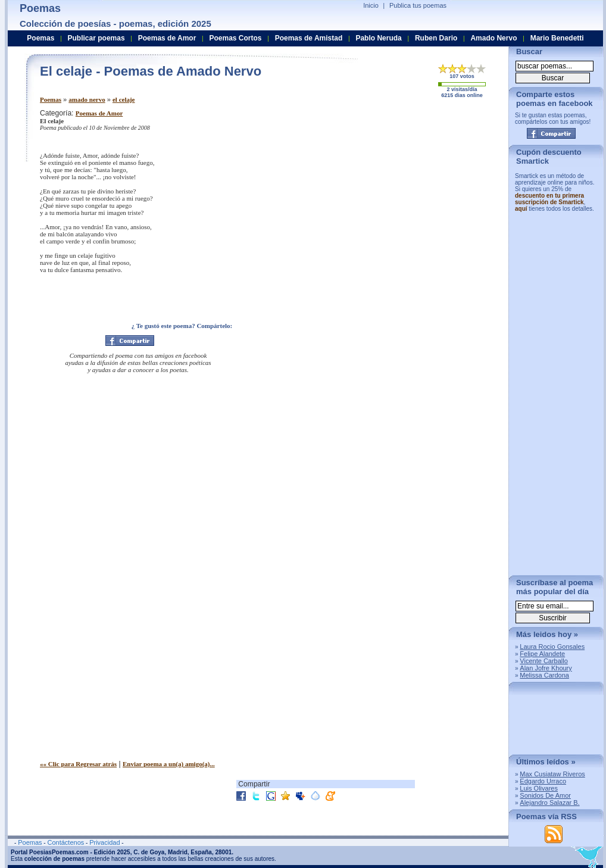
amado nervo (87, 99)
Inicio (371, 5)
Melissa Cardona (544, 675)
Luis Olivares (539, 788)
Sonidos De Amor (545, 795)
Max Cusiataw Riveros (552, 774)
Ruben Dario (436, 38)
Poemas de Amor (99, 113)
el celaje (124, 99)
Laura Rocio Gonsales (552, 647)
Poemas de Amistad (309, 38)
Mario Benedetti (557, 38)
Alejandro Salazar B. (549, 803)
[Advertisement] (400, 192)
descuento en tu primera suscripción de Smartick (549, 199)
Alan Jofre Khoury (546, 668)
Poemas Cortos (235, 38)
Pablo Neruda (378, 38)
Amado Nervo (493, 38)
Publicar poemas (96, 38)
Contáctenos (65, 842)
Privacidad (104, 842)
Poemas (51, 99)
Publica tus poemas (418, 5)
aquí (521, 209)
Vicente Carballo (544, 661)
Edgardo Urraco (543, 781)
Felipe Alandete (542, 654)
